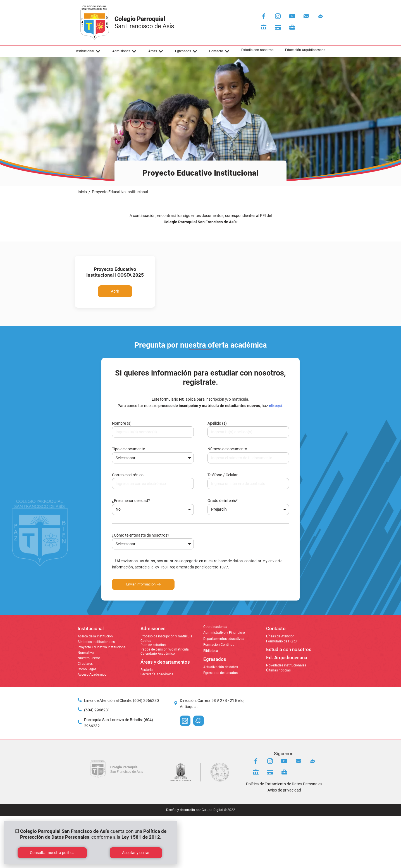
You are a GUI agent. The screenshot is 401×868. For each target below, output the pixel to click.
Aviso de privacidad (284, 790)
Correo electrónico (128, 475)
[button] (88, 51)
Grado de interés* (223, 501)
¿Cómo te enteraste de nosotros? (141, 535)
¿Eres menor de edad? (131, 501)
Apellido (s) (217, 423)
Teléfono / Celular (223, 475)
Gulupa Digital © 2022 (218, 810)
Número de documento (227, 449)
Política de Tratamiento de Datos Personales (284, 784)
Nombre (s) (122, 423)
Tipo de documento (129, 449)
